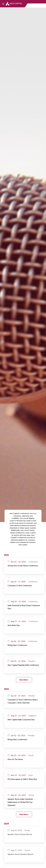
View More (23, 680)
